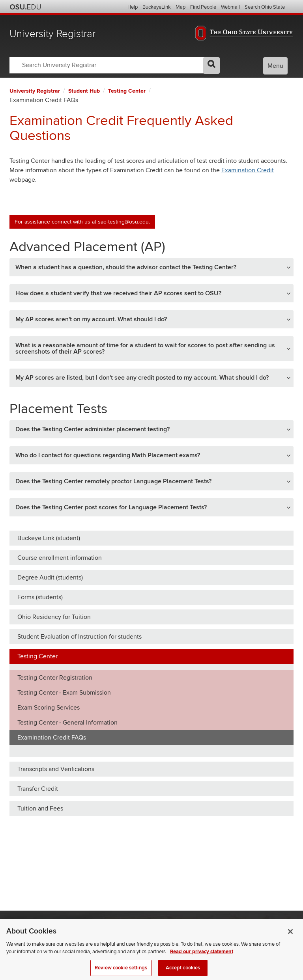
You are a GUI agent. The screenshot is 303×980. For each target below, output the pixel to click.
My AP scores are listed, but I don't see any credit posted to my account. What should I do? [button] (142, 378)
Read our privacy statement (202, 960)
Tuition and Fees (40, 809)
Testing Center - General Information (67, 723)
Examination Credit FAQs (52, 738)
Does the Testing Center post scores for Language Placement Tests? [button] (111, 507)
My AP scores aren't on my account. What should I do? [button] (91, 319)
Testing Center (127, 91)
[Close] (290, 940)
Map (180, 7)
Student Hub (84, 91)
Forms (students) (40, 597)
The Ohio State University (25, 7)
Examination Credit (248, 170)
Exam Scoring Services (49, 708)
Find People (203, 7)
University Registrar (52, 34)
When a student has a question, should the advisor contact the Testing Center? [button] (126, 267)
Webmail (230, 7)
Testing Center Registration (55, 678)
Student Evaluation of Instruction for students (79, 637)
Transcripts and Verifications (56, 769)
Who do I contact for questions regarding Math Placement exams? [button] (108, 455)
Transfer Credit (38, 789)
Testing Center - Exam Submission (64, 693)
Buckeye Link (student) (49, 538)
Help (133, 7)
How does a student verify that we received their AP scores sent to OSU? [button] (118, 293)
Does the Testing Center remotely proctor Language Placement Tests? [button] (113, 481)
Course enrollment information (60, 558)
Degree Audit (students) (50, 578)
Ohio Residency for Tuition (54, 617)
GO (211, 65)
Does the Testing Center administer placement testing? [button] (93, 429)
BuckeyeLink (157, 7)
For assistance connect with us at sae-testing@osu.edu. (82, 222)
